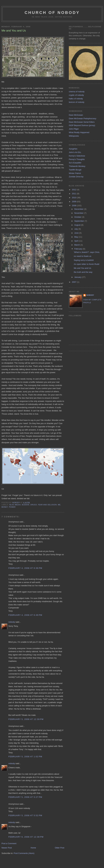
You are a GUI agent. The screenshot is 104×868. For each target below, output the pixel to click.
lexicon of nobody (77, 102)
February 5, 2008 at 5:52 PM (25, 815)
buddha (26, 505)
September (79, 221)
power (12, 507)
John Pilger (74, 129)
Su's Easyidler (75, 163)
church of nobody (52, 13)
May (76, 237)
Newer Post (7, 848)
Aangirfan (73, 149)
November (79, 213)
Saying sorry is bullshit (84, 260)
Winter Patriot (75, 173)
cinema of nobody (77, 92)
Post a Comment (9, 843)
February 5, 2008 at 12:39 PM (26, 719)
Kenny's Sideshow (77, 156)
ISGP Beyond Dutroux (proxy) (82, 125)
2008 (74, 206)
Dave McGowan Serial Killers (82, 122)
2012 (74, 190)
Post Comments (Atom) (24, 853)
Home (33, 848)
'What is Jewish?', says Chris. (87, 252)
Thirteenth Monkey (77, 166)
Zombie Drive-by (76, 177)
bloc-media (15, 505)
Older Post (60, 848)
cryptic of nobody (76, 95)
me (59, 505)
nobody (12, 622)
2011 (74, 194)
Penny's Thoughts (77, 159)
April (77, 241)
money (5, 507)
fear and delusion (47, 505)
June (77, 233)
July (76, 229)
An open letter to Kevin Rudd (86, 264)
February (79, 249)
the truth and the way (83, 272)
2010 (74, 198)
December (79, 209)
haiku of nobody (76, 99)
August (78, 225)
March (77, 245)
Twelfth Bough (75, 170)
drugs (34, 505)
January (78, 277)
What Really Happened (79, 132)
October (78, 217)
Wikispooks (74, 136)
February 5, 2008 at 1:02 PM (25, 757)
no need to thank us (82, 256)
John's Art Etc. (75, 152)
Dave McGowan (76, 115)
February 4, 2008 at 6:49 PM (25, 615)
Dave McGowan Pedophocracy (83, 118)
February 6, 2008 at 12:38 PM (26, 837)
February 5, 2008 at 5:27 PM (25, 797)
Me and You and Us (82, 268)
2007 (74, 282)
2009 (74, 202)
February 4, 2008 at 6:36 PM (25, 568)
